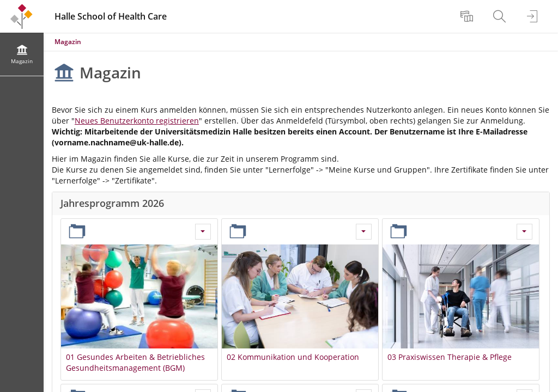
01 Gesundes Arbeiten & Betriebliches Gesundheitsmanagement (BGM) (135, 362)
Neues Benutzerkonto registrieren (137, 121)
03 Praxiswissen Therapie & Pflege (450, 357)
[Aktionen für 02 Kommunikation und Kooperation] (364, 232)
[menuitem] (468, 16)
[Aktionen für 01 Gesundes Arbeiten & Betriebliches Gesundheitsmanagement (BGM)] (203, 232)
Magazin (68, 42)
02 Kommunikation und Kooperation (293, 357)
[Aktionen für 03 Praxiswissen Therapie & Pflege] (524, 232)
